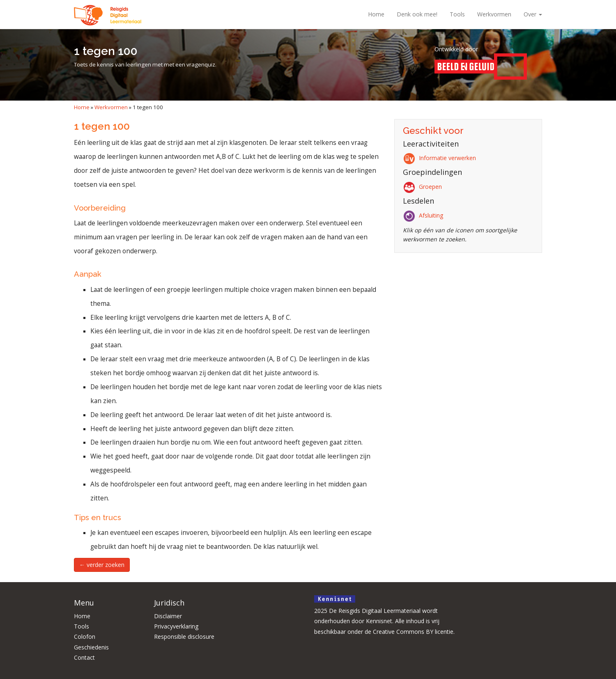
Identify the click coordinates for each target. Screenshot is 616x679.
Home (376, 14)
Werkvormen (494, 14)
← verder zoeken (102, 565)
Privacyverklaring (176, 626)
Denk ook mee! (417, 14)
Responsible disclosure (184, 637)
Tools (457, 14)
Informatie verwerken (441, 158)
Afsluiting (424, 215)
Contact (84, 657)
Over (533, 14)
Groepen (424, 187)
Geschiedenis (91, 647)
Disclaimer (168, 616)
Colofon (85, 637)
